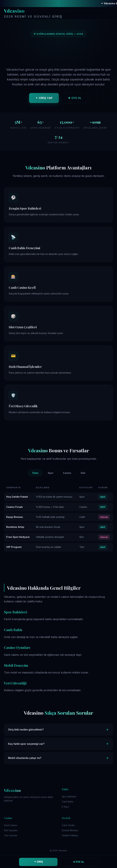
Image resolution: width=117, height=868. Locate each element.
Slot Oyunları (11, 830)
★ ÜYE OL (75, 99)
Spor (51, 473)
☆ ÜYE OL (79, 862)
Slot (83, 473)
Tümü (35, 473)
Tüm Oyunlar (11, 835)
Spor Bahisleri (69, 797)
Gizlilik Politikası (70, 835)
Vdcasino (33, 13)
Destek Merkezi (70, 830)
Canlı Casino (11, 825)
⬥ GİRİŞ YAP (44, 99)
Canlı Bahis (68, 802)
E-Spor (65, 807)
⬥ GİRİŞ (38, 862)
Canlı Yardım (68, 825)
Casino (67, 473)
